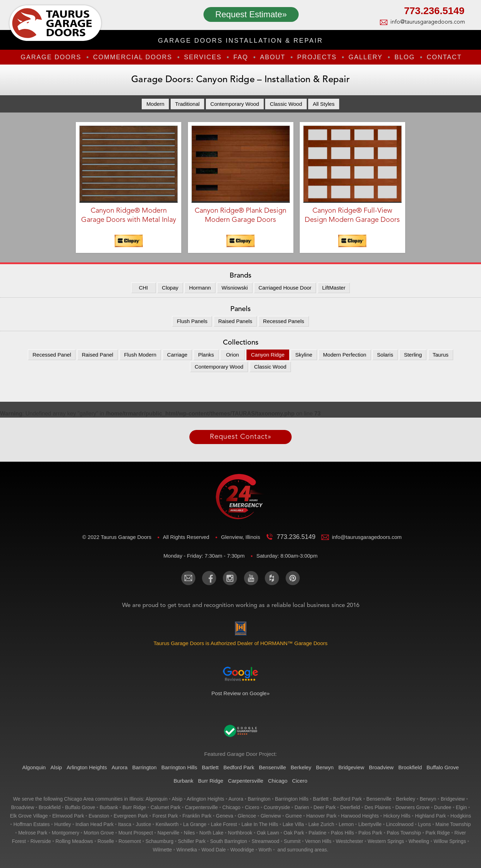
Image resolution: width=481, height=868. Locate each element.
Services (203, 57)
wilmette (162, 850)
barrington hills (292, 799)
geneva (224, 816)
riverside (41, 841)
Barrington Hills (179, 767)
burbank (109, 807)
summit (292, 841)
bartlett (321, 799)
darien (302, 807)
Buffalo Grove (443, 767)
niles (189, 833)
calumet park (166, 807)
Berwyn (325, 767)
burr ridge (134, 807)
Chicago (278, 781)
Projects (317, 57)
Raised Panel (98, 355)
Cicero (300, 781)
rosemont (130, 841)
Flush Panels (192, 321)
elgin (461, 807)
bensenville (379, 799)
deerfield (350, 807)
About (273, 57)
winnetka (187, 850)
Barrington (144, 767)
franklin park (197, 816)
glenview (271, 816)
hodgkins (461, 816)
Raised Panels (235, 321)
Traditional (187, 104)
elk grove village (29, 816)
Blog (404, 57)
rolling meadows (74, 841)
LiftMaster (334, 288)
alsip (177, 799)
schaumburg (159, 841)
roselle (106, 841)
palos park (370, 833)
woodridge (242, 850)
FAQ (241, 57)
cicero (252, 807)
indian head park (95, 824)
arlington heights (205, 799)
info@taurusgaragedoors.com (427, 22)
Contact (444, 57)
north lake (211, 833)
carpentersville (201, 807)
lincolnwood (400, 824)
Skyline (304, 355)
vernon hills (318, 841)
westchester (349, 841)
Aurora (120, 767)
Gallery (366, 57)
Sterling (413, 355)
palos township (404, 833)
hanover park (322, 816)
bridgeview (453, 799)
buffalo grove (80, 807)
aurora (236, 799)
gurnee (294, 816)
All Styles (324, 104)
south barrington (229, 841)
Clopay (170, 288)
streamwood (266, 841)
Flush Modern (140, 355)
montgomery (66, 833)
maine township (453, 824)
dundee (443, 807)
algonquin (157, 799)
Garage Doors (51, 57)
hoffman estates (32, 824)
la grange (195, 824)
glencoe (247, 816)
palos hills (342, 833)
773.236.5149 (434, 12)
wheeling (419, 841)
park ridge (437, 833)
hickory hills (397, 816)
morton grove (99, 833)
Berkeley (301, 767)
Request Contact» (241, 437)
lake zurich (321, 824)
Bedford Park (239, 767)
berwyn (428, 799)
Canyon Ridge (268, 355)
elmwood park (68, 816)
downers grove (412, 807)
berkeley (406, 799)
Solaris (385, 355)
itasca (125, 824)
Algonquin (34, 767)
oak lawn (268, 833)
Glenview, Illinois (241, 537)
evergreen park (131, 816)
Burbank (183, 781)
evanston (99, 816)
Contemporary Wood (235, 104)
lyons (424, 824)
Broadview (381, 767)
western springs (386, 841)
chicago (232, 807)
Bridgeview (351, 767)
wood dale (214, 850)
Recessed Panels (284, 321)
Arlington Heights (87, 767)
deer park (325, 807)
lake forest (224, 824)
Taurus (441, 355)
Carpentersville (246, 781)
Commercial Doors (133, 57)
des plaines (378, 807)
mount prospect (136, 833)
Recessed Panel (52, 355)
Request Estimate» (251, 14)
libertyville (370, 824)
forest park (165, 816)
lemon (346, 824)
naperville (168, 833)
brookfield (50, 807)
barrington (259, 799)
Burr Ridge (211, 781)
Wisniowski (235, 288)
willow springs (450, 841)
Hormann (200, 288)
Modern (155, 104)
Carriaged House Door (285, 288)
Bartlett (211, 767)
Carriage (177, 355)
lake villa (293, 824)
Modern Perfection (345, 355)
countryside (277, 807)
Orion (233, 355)
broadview (22, 807)
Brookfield (410, 767)
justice (144, 824)
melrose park (33, 833)
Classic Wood (286, 104)
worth (265, 850)
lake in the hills (260, 824)
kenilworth (167, 824)
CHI (144, 288)
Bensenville (272, 767)
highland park (431, 816)
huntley (63, 824)
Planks (206, 355)
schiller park (192, 841)
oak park (294, 833)
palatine (318, 833)
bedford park (347, 799)
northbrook (240, 833)
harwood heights (360, 816)
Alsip (56, 767)
